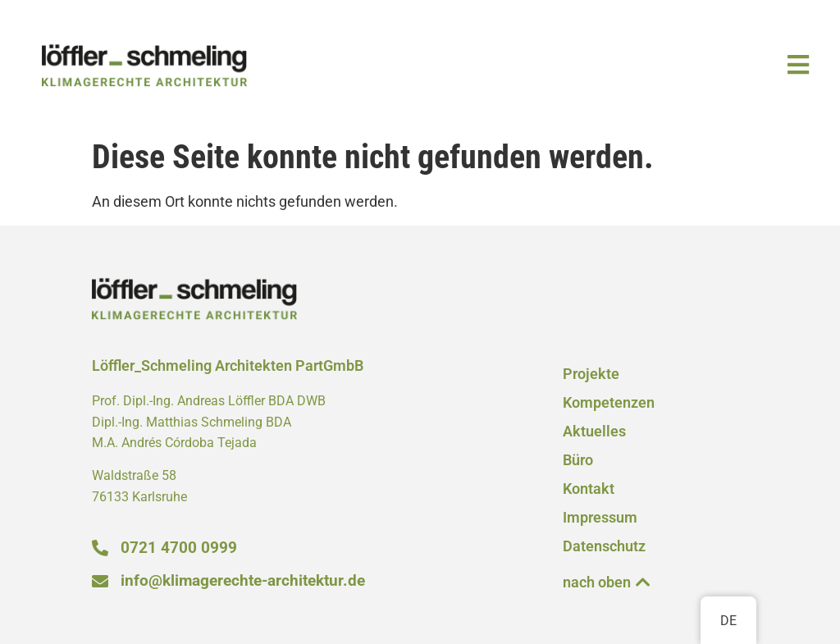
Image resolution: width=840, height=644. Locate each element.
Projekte (591, 374)
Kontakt (589, 489)
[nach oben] (643, 582)
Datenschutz (604, 546)
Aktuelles (594, 432)
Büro (578, 460)
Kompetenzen (609, 403)
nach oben (597, 582)
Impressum (600, 518)
